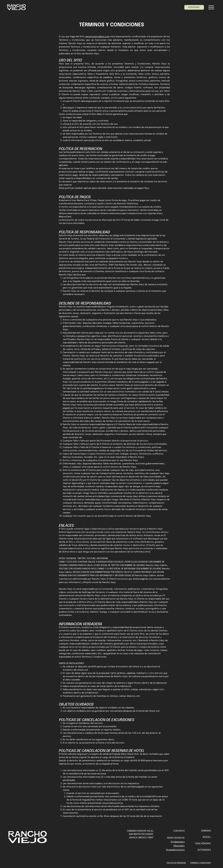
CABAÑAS (206, 831)
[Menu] (211, 7)
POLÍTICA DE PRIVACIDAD (176, 863)
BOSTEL (207, 837)
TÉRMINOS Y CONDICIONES (200, 863)
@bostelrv (179, 846)
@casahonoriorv (175, 850)
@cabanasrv (178, 842)
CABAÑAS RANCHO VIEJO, (140, 831)
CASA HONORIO (203, 844)
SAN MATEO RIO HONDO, (141, 834)
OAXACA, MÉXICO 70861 (141, 838)
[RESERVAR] (194, 7)
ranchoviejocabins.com (97, 37)
